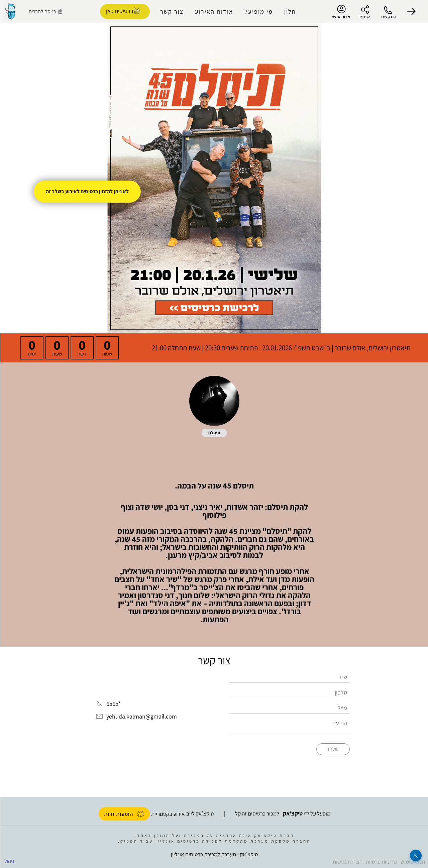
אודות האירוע (214, 12)
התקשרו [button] (388, 17)
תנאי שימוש (412, 862)
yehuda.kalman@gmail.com (141, 716)
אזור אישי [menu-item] (341, 12)
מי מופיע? (258, 12)
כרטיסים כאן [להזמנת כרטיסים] (119, 11)
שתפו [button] (364, 17)
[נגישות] (415, 855)
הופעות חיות (124, 814)
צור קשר (172, 12)
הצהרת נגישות (347, 862)
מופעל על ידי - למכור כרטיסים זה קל (282, 813)
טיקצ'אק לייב (200, 813)
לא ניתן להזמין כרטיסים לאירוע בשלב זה (87, 191)
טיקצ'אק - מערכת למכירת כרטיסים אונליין (214, 854)
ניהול (9, 861)
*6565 (113, 704)
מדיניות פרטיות (381, 862)
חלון (290, 12)
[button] (411, 11)
